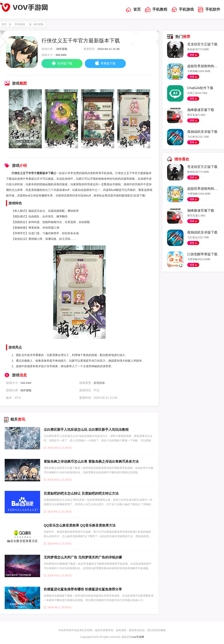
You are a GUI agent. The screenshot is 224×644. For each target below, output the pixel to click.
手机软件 (209, 10)
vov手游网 (138, 637)
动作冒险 (38, 24)
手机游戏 (182, 10)
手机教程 (156, 10)
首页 (133, 10)
